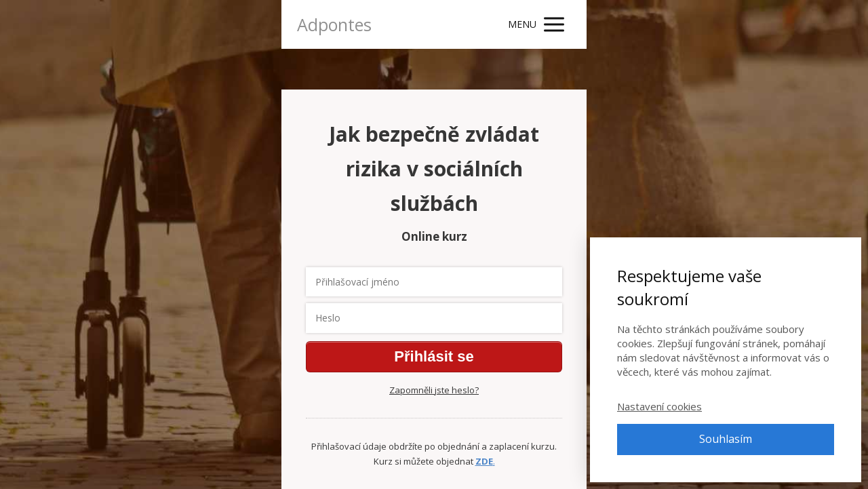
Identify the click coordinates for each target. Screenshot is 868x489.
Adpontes (334, 25)
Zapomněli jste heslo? (434, 390)
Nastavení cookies (659, 406)
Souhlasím (726, 439)
